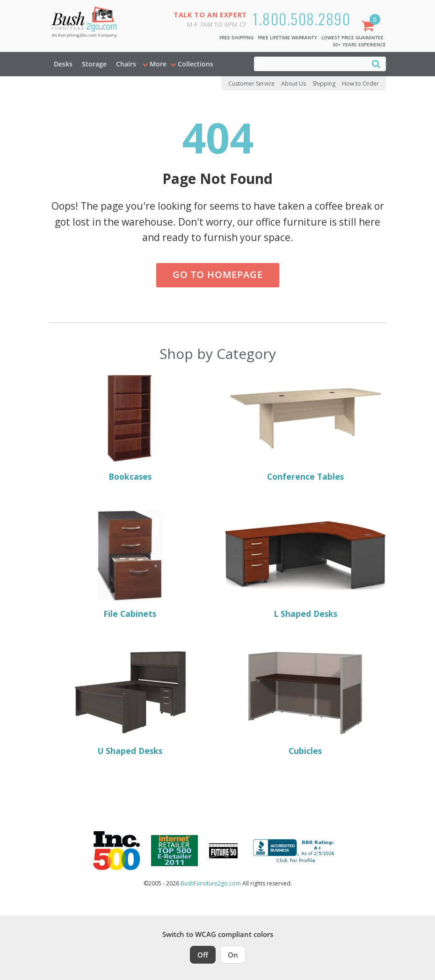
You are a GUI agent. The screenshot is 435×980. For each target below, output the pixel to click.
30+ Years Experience (359, 44)
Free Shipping (236, 37)
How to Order (360, 84)
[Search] (376, 63)
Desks (63, 64)
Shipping (324, 84)
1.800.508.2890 (301, 18)
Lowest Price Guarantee (352, 37)
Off (203, 955)
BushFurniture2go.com (211, 883)
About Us (294, 84)
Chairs (126, 64)
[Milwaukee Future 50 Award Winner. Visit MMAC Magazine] (223, 851)
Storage (94, 64)
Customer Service (251, 84)
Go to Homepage (218, 274)
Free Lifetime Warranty (287, 37)
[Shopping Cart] (370, 27)
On (233, 955)
